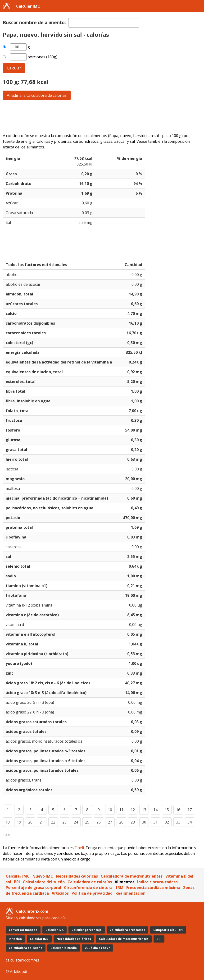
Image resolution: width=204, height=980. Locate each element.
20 (30, 822)
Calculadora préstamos (127, 930)
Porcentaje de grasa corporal (33, 888)
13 (144, 810)
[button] (198, 6)
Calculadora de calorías (90, 882)
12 (133, 810)
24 (76, 822)
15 (167, 810)
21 (42, 822)
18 (8, 822)
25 (87, 822)
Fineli (79, 848)
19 (19, 822)
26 (99, 822)
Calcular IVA (54, 930)
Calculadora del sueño (44, 882)
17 (190, 810)
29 (133, 822)
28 (121, 822)
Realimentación (130, 893)
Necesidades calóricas (77, 876)
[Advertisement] (102, 116)
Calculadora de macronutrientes (132, 876)
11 (121, 810)
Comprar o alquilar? (168, 930)
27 (110, 822)
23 (64, 822)
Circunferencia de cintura (88, 888)
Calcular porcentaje (87, 930)
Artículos (60, 893)
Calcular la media (64, 948)
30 (144, 822)
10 (110, 810)
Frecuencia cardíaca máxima (153, 888)
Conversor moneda (23, 930)
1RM (119, 888)
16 (178, 810)
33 (178, 822)
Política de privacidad (92, 893)
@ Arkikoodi (16, 971)
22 (53, 822)
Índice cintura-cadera (157, 882)
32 (167, 822)
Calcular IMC (28, 6)
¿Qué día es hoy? (97, 948)
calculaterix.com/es (22, 960)
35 (8, 834)
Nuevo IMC (43, 876)
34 (190, 822)
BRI (17, 882)
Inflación (15, 939)
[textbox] (104, 23)
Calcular (14, 68)
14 (155, 810)
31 (155, 822)
